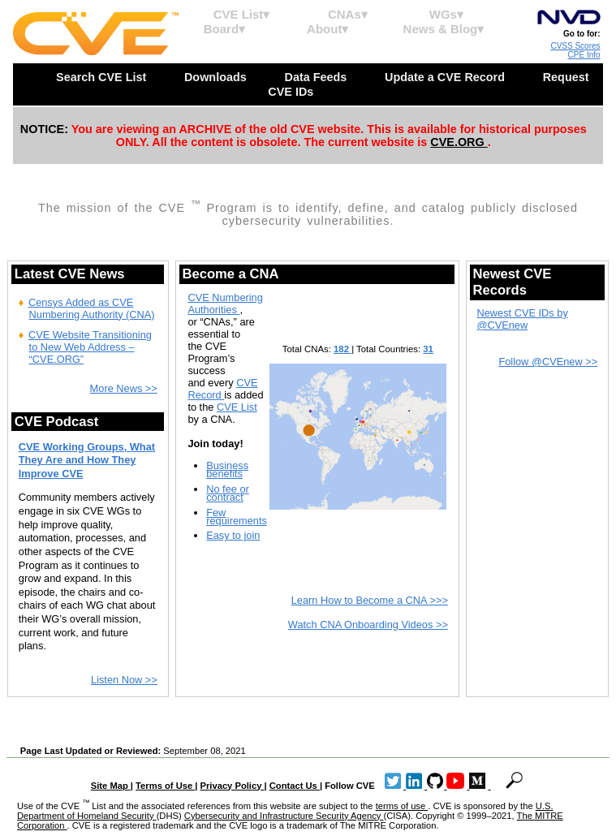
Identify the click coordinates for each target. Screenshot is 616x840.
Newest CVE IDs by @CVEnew (522, 319)
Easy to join (233, 535)
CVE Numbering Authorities (225, 304)
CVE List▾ (242, 14)
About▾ (327, 29)
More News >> (124, 388)
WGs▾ (446, 14)
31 (428, 349)
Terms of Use (165, 786)
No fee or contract (228, 493)
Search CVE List (103, 77)
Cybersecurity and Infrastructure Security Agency (284, 816)
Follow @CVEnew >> (548, 362)
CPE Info (584, 55)
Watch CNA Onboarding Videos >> (368, 625)
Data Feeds (317, 77)
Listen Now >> (124, 680)
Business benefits (227, 470)
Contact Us (295, 786)
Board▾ (224, 29)
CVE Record (222, 389)
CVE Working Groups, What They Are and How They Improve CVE (87, 460)
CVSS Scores (575, 46)
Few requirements (237, 517)
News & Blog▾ (444, 29)
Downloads (217, 77)
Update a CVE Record (446, 77)
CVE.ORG (459, 142)
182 (342, 349)
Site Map (111, 786)
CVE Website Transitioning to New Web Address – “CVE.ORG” (90, 347)
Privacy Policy (233, 786)
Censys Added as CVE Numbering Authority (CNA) (92, 308)
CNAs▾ (348, 14)
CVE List (237, 407)
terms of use (402, 806)
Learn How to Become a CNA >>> (370, 600)
